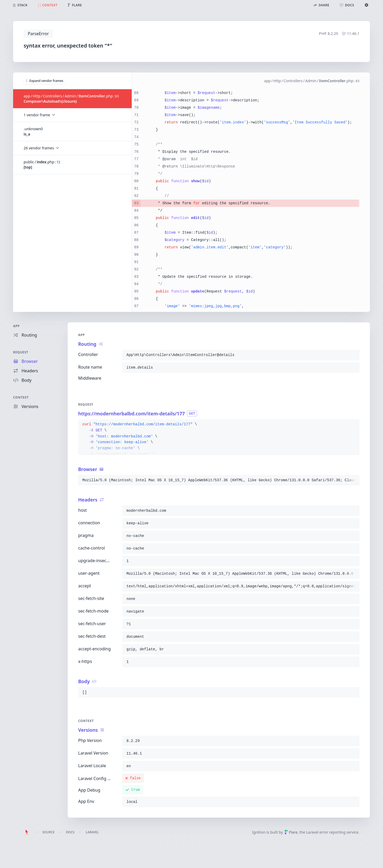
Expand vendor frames (44, 80)
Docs (70, 832)
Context (21, 397)
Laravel (92, 832)
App (16, 326)
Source (48, 832)
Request (21, 352)
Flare (291, 832)
